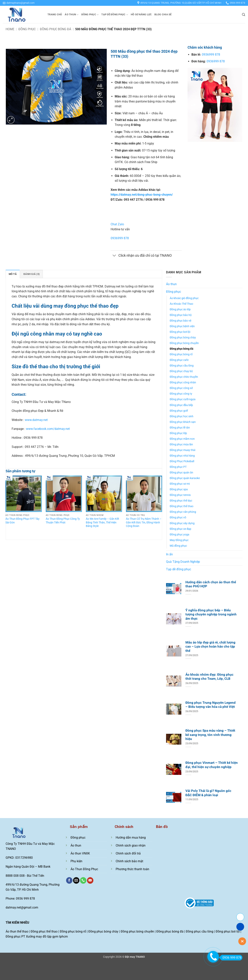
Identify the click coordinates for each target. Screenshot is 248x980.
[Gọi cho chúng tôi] (83, 880)
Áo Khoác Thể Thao (181, 304)
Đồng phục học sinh (182, 416)
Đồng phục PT (178, 467)
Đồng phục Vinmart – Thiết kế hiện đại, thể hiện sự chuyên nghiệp (212, 765)
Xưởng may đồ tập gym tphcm (47, 937)
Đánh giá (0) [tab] (32, 274)
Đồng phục (90, 15)
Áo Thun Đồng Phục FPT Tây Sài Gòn (22, 521)
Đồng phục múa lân (181, 444)
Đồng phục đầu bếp (181, 405)
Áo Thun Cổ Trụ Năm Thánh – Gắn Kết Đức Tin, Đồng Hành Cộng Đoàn (144, 522)
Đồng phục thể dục (181, 501)
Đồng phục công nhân (183, 382)
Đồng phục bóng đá (56, 29)
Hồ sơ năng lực (141, 14)
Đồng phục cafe (179, 360)
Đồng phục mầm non (182, 439)
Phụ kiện (76, 861)
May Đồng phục (179, 540)
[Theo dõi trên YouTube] (90, 880)
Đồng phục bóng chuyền (184, 343)
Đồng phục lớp (178, 433)
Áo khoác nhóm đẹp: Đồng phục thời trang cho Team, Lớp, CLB (209, 677)
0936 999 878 (231, 958)
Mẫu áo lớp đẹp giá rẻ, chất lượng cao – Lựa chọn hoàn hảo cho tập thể (210, 647)
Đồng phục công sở (181, 388)
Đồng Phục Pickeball (182, 461)
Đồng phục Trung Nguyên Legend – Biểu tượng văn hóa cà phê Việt (211, 705)
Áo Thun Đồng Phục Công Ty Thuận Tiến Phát (63, 521)
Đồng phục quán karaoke (185, 478)
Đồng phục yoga (180, 535)
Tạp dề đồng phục (115, 15)
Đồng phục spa (179, 489)
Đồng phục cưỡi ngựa (183, 399)
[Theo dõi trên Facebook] (69, 880)
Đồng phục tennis (180, 495)
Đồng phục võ (178, 518)
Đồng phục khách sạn (183, 422)
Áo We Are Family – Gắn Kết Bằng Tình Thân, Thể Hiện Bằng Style (102, 522)
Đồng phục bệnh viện (182, 326)
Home (10, 29)
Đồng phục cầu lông (182, 366)
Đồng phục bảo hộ (181, 315)
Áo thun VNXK (80, 853)
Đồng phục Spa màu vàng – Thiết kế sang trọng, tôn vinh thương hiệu (210, 735)
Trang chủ (55, 14)
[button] (19, 3)
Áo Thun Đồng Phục (84, 869)
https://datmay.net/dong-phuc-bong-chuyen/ (142, 195)
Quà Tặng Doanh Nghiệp (183, 562)
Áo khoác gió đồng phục (184, 298)
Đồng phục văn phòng (183, 512)
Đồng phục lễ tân (180, 428)
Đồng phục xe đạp (180, 529)
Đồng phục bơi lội (180, 332)
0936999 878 (120, 238)
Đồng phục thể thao (182, 506)
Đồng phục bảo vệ (180, 321)
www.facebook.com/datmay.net (48, 429)
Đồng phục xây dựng (182, 523)
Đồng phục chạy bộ (181, 371)
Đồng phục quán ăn (181, 473)
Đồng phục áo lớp (180, 309)
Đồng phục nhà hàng (182, 456)
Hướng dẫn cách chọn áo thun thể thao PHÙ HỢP (211, 584)
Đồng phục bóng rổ (181, 354)
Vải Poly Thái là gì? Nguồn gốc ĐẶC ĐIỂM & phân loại (208, 793)
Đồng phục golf (179, 411)
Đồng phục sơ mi (180, 484)
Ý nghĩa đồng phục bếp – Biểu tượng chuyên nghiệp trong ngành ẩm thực (211, 614)
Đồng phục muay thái (183, 450)
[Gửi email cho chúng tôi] (76, 880)
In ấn (169, 554)
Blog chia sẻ (163, 14)
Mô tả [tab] (13, 274)
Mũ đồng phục (178, 546)
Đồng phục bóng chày (183, 338)
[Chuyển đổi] (114, 256)
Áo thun (72, 15)
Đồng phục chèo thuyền (184, 377)
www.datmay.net (36, 420)
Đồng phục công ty (181, 394)
